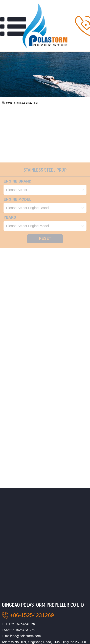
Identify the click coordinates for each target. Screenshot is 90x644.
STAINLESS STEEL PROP (26, 103)
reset (45, 254)
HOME (9, 103)
